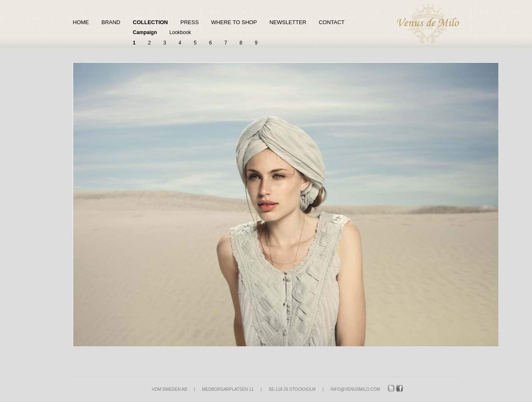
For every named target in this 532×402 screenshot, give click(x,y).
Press (190, 22)
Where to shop (234, 22)
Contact (332, 22)
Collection (151, 22)
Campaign (145, 32)
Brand (111, 22)
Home (81, 22)
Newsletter (288, 22)
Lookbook (180, 32)
